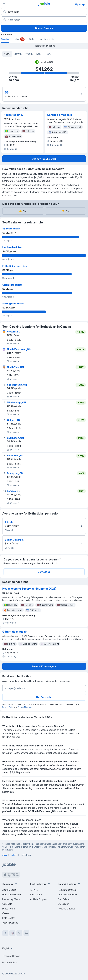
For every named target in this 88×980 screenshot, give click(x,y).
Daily (39, 54)
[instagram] (12, 933)
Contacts (7, 904)
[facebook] (5, 933)
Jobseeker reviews (68, 895)
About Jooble (9, 890)
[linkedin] (26, 933)
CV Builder (63, 904)
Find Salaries (64, 899)
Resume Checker (67, 909)
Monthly (18, 54)
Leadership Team (11, 899)
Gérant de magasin (59, 115)
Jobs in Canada (10, 923)
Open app (81, 4)
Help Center (9, 918)
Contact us (44, 572)
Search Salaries (44, 28)
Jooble (21, 974)
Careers (6, 913)
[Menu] (4, 4)
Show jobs (9, 241)
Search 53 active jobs (44, 666)
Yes (23, 211)
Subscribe (44, 697)
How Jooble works (12, 895)
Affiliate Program (39, 899)
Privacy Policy (8, 707)
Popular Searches (67, 890)
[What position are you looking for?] (44, 12)
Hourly (48, 54)
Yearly (7, 54)
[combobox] (8, 948)
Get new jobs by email (44, 159)
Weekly (29, 54)
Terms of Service (24, 707)
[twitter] (19, 933)
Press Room (9, 909)
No (65, 211)
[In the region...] (44, 20)
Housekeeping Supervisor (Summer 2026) (17, 115)
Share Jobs (36, 895)
